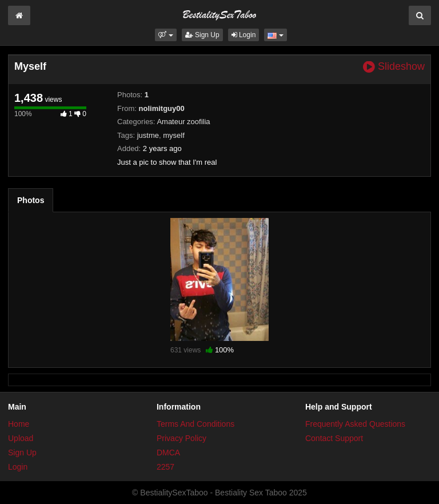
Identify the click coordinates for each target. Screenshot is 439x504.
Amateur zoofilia (183, 122)
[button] (165, 35)
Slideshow (394, 67)
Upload (21, 438)
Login (244, 35)
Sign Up (202, 35)
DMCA (168, 453)
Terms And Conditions (195, 424)
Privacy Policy (181, 438)
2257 (165, 467)
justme (148, 135)
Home (19, 424)
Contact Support (334, 438)
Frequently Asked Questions (355, 424)
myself (174, 135)
